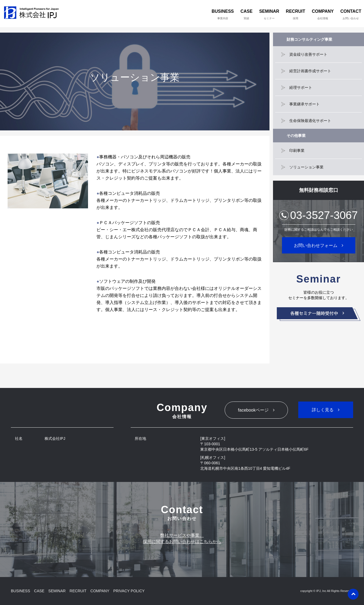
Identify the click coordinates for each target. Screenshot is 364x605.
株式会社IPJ (33, 14)
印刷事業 (297, 151)
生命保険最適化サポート (310, 121)
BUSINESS (223, 14)
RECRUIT (295, 14)
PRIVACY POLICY (129, 591)
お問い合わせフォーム (316, 245)
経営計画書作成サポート (310, 71)
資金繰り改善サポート (308, 54)
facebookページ (253, 410)
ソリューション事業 (306, 167)
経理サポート (301, 87)
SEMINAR (269, 14)
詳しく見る (323, 410)
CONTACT (351, 14)
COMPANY (323, 14)
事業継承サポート (305, 104)
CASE (246, 14)
